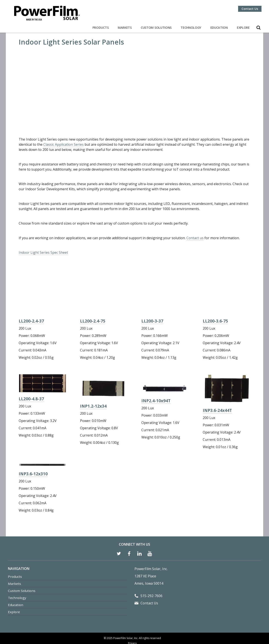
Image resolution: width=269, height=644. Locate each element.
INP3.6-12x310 (33, 452)
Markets (125, 28)
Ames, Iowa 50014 (149, 561)
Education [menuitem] (16, 583)
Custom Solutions (156, 28)
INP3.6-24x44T (217, 388)
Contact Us (250, 9)
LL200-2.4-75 (93, 295)
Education (219, 28)
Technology (191, 28)
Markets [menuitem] (14, 562)
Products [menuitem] (15, 555)
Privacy (132, 621)
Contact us (195, 216)
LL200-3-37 (152, 284)
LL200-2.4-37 (31, 292)
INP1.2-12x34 (93, 384)
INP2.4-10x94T (156, 379)
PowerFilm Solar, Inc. (151, 547)
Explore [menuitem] (14, 590)
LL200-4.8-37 (31, 377)
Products (101, 28)
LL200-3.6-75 (215, 299)
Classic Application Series (63, 123)
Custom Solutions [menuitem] (22, 569)
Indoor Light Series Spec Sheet (43, 231)
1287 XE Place (145, 554)
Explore (243, 28)
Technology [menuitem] (17, 576)
